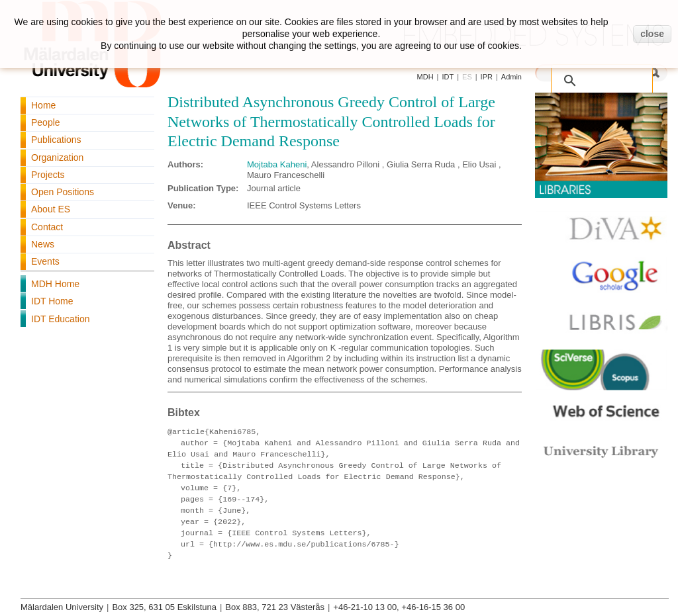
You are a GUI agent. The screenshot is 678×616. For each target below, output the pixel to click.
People (46, 122)
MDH (425, 77)
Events (45, 261)
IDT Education (60, 319)
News (43, 244)
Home (43, 105)
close (652, 34)
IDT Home (52, 301)
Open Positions (63, 192)
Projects (48, 175)
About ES (51, 209)
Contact (47, 227)
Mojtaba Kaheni (277, 164)
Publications (56, 140)
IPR (487, 77)
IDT (448, 77)
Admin (511, 77)
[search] (605, 74)
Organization (57, 157)
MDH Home (55, 284)
